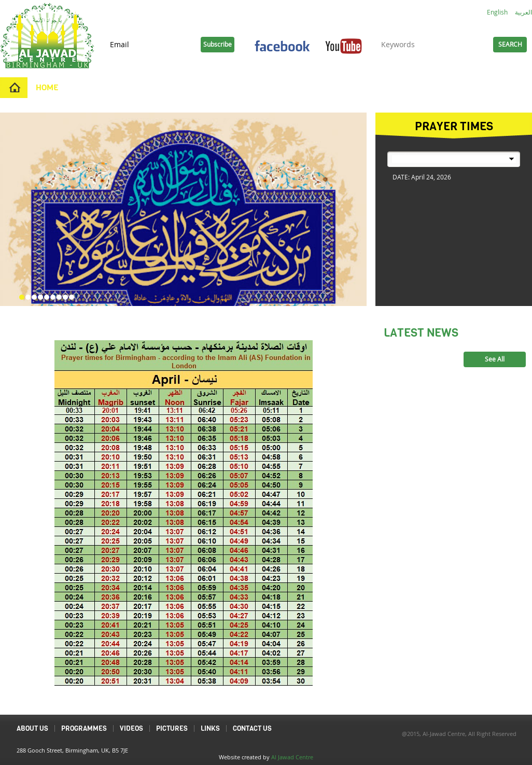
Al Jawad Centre (292, 757)
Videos (216, 87)
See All (495, 359)
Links (378, 87)
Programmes (158, 87)
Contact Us (325, 87)
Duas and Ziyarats (445, 87)
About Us (95, 87)
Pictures (265, 87)
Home (47, 87)
